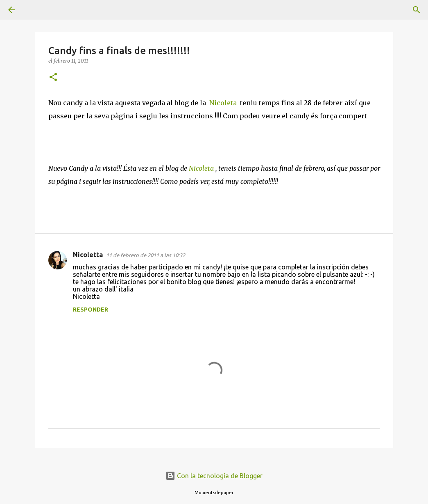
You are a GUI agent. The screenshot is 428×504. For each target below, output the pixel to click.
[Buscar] (34, 10)
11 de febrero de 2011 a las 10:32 (146, 255)
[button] (53, 78)
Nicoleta (223, 103)
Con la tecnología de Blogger (214, 476)
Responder (91, 310)
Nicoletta (88, 255)
